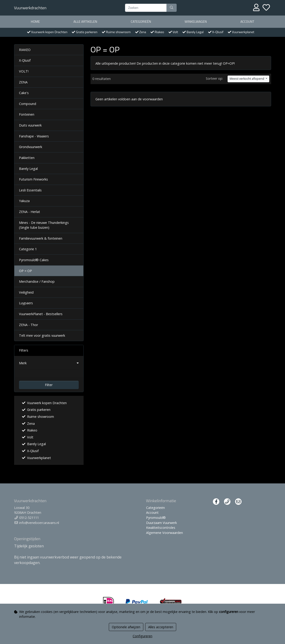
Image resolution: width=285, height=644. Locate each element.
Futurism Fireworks (33, 179)
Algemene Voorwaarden (164, 533)
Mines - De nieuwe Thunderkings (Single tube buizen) (44, 225)
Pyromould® (156, 518)
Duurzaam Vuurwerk (161, 523)
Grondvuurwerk (31, 147)
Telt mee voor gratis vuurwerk (42, 335)
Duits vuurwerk (30, 125)
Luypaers (26, 303)
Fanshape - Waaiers (34, 136)
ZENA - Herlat (30, 212)
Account (247, 22)
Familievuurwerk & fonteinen (41, 238)
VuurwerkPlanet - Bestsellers (41, 314)
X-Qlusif (25, 60)
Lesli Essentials (30, 190)
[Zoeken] (146, 8)
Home (35, 22)
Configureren (142, 636)
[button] (49, 363)
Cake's (24, 93)
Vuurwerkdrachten (30, 8)
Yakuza (24, 201)
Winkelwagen (196, 22)
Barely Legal (28, 169)
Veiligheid (26, 292)
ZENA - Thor (28, 325)
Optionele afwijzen (126, 627)
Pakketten (27, 158)
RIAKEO (25, 50)
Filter (49, 385)
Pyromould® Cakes (34, 260)
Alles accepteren (161, 627)
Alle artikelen (85, 22)
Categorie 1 (28, 249)
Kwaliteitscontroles (161, 528)
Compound (28, 104)
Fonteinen (27, 114)
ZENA (23, 82)
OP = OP (25, 271)
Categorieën (141, 22)
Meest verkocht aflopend (247, 79)
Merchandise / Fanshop (37, 281)
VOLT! (24, 71)
